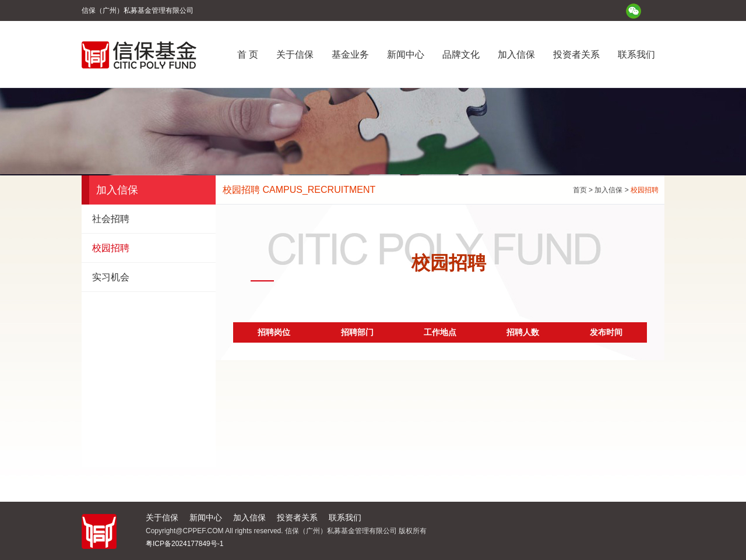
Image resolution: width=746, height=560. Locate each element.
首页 (580, 190)
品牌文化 (461, 54)
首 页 (248, 54)
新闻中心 (406, 54)
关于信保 (295, 54)
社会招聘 (111, 219)
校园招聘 (111, 248)
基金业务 (350, 54)
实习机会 (111, 277)
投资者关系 (576, 54)
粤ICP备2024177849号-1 (184, 544)
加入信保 (516, 54)
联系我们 (636, 54)
